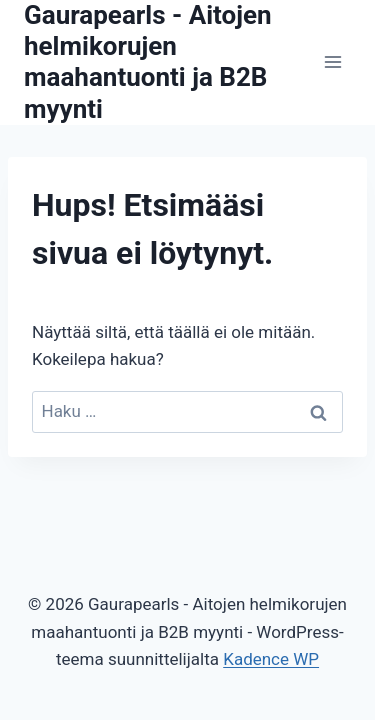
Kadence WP (271, 659)
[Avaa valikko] (332, 62)
